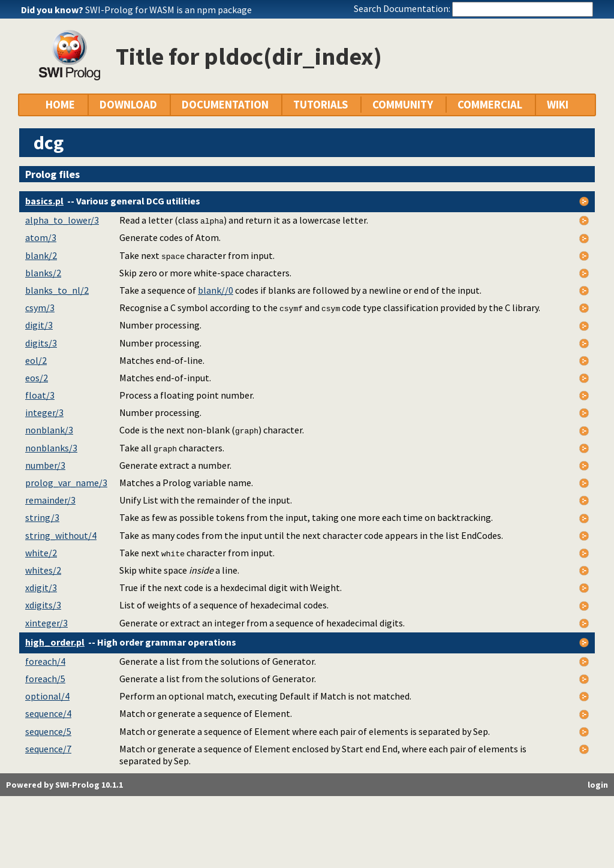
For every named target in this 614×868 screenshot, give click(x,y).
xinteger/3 (46, 623)
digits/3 (41, 343)
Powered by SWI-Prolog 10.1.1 (64, 785)
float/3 (40, 395)
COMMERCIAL (490, 105)
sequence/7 (48, 749)
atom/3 (41, 237)
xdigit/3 (41, 587)
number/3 (45, 465)
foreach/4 (45, 661)
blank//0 (216, 290)
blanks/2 (43, 273)
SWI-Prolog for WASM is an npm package (168, 10)
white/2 (41, 553)
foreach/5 (45, 679)
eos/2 (37, 378)
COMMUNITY (403, 105)
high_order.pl (55, 642)
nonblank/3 (49, 430)
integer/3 (44, 412)
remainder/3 (50, 500)
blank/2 (41, 255)
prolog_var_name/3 (66, 483)
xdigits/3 (43, 605)
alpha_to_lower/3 (62, 220)
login (598, 785)
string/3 (42, 517)
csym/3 (40, 308)
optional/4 (47, 696)
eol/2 (36, 360)
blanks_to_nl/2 (57, 290)
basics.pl (44, 201)
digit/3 (39, 325)
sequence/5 (48, 731)
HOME (60, 105)
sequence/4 (48, 713)
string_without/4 (61, 535)
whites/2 (43, 570)
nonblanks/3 (51, 448)
